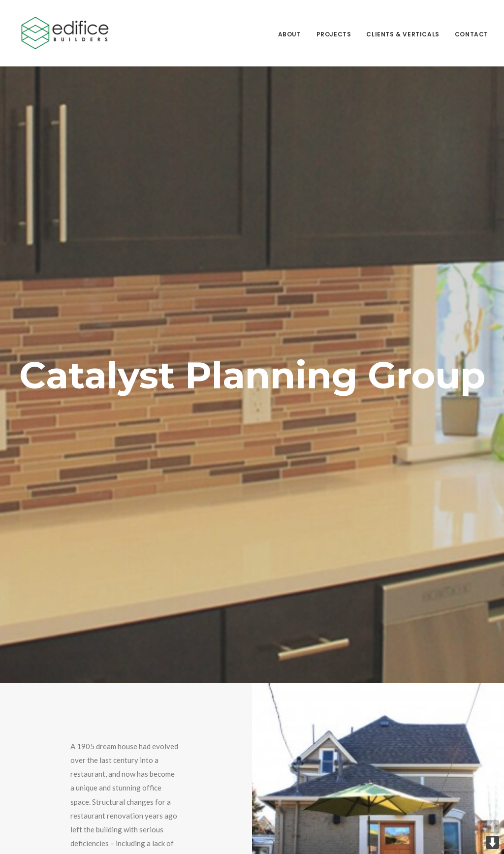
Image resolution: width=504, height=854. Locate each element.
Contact (472, 34)
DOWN (492, 842)
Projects (334, 34)
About (290, 34)
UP (492, 827)
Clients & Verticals (403, 34)
